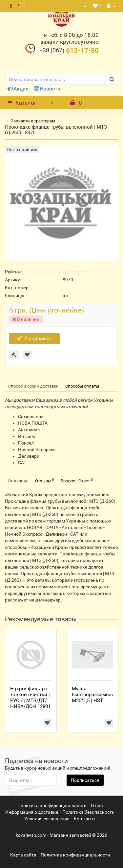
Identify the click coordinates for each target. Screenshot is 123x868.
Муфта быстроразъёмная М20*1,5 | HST (93, 695)
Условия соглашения (47, 819)
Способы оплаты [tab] (82, 386)
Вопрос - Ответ (77, 481)
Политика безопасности (88, 812)
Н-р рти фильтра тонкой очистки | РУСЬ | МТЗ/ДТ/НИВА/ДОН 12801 (30, 698)
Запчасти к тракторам (33, 121)
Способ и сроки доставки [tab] (33, 386)
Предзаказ (34, 338)
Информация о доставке (32, 812)
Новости (47, 89)
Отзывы (45, 481)
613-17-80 (69, 51)
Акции (18, 89)
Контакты (85, 819)
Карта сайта (23, 855)
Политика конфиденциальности (52, 805)
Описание (18, 481)
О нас (97, 805)
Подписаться (85, 780)
